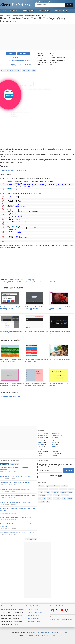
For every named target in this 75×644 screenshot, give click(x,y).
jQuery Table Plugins (32, 618)
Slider (39, 449)
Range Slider (42, 498)
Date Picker (63, 489)
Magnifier (71, 489)
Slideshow (55, 449)
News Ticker (55, 492)
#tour (34, 70)
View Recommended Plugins (19, 61)
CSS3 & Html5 (42, 438)
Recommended (15, 464)
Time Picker (42, 495)
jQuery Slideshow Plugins (34, 612)
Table (53, 451)
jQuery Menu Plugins (33, 615)
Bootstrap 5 (42, 486)
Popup (49, 495)
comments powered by (10, 396)
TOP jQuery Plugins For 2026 (19, 65)
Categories (14, 11)
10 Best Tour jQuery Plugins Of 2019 (14, 170)
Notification (56, 495)
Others (40, 447)
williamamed (34, 246)
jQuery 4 (49, 486)
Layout (54, 440)
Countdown (64, 486)
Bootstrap (14, 160)
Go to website (54, 62)
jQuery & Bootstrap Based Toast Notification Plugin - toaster (17, 533)
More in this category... (19, 57)
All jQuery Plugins (43, 433)
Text (39, 453)
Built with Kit (56, 476)
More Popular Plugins (31, 539)
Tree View (41, 502)
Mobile (54, 445)
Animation (41, 436)
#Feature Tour (26, 70)
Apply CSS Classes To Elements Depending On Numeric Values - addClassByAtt (31, 282)
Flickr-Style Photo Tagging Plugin (60, 359)
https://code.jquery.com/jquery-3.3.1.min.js (36, 182)
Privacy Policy (45, 635)
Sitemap (53, 635)
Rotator (54, 447)
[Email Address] (50, 470)
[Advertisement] (37, 37)
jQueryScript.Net (35, 635)
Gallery (40, 440)
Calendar (47, 492)
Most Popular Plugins (44, 11)
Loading (54, 442)
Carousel (57, 486)
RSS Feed (59, 635)
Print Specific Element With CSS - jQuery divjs (19, 280)
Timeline (70, 498)
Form (53, 438)
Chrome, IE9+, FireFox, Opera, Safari (11, 70)
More (17, 624)
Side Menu (57, 498)
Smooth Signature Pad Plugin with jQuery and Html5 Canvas (17, 496)
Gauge (50, 498)
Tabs (64, 498)
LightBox (40, 442)
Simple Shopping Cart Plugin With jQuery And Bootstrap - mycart (19, 517)
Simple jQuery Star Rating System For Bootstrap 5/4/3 (16, 489)
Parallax (70, 492)
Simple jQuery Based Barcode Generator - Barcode (15, 483)
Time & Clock (55, 453)
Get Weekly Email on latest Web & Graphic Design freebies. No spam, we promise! (56, 465)
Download (24, 54)
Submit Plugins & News (58, 620)
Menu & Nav (41, 445)
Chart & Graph (56, 436)
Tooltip (40, 456)
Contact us (71, 620)
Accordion (55, 433)
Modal (40, 492)
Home (5, 11)
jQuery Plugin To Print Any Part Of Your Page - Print (15, 476)
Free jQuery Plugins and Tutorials (16, 4)
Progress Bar (65, 495)
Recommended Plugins (62, 11)
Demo (11, 54)
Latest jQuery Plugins (27, 11)
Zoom (53, 456)
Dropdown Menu (43, 489)
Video (48, 502)
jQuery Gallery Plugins (33, 621)
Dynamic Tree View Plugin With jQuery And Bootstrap (15, 502)
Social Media (41, 451)
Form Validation (54, 489)
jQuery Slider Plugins (33, 610)
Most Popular (5, 464)
